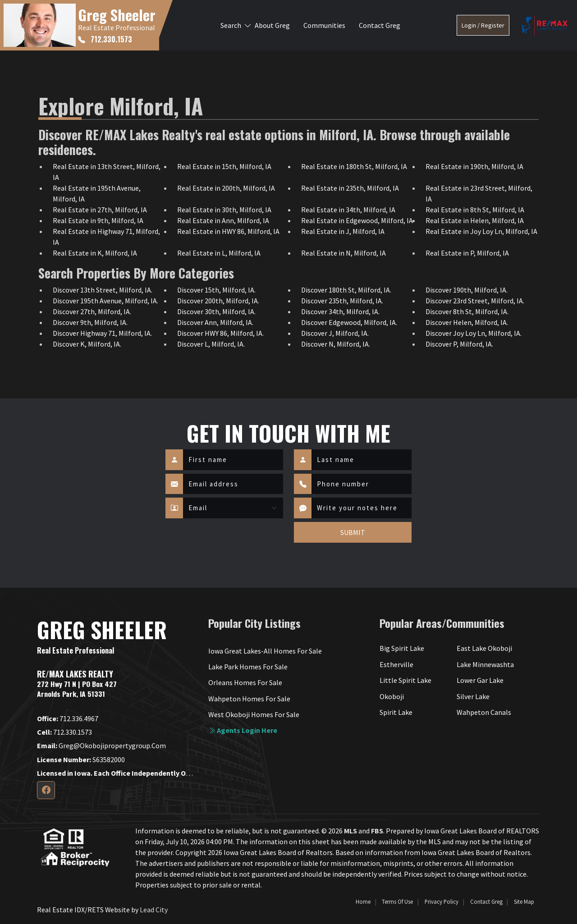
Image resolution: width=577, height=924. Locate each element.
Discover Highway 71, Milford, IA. (102, 333)
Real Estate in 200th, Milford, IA (226, 188)
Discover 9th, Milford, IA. (90, 322)
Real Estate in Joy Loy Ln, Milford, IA (481, 231)
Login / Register (483, 25)
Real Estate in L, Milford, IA (219, 253)
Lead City (154, 910)
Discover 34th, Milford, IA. (340, 311)
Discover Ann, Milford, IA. (215, 322)
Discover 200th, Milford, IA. (218, 301)
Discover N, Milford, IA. (336, 344)
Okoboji (392, 696)
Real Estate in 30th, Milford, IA (224, 210)
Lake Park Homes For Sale (248, 667)
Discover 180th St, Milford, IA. (346, 290)
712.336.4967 (68, 718)
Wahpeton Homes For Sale (249, 699)
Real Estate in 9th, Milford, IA (98, 220)
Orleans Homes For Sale (245, 682)
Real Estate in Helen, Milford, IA (475, 220)
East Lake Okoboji (484, 648)
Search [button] (231, 25)
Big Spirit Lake (402, 648)
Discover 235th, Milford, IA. (342, 301)
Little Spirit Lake (405, 680)
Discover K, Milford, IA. (87, 344)
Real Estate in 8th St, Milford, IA (475, 210)
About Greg (272, 25)
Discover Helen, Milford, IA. (467, 322)
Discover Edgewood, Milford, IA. (349, 322)
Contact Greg (380, 25)
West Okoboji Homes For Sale (254, 714)
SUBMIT (353, 532)
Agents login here (243, 730)
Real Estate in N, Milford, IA (343, 253)
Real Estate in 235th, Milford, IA (350, 188)
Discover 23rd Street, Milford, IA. (475, 301)
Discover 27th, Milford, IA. (92, 311)
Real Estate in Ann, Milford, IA (223, 220)
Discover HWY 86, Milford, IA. (220, 333)
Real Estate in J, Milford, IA (343, 231)
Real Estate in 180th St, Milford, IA (354, 166)
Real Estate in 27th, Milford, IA (100, 210)
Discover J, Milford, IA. (335, 333)
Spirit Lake (396, 712)
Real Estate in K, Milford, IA (95, 253)
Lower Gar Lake (480, 680)
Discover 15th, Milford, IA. (216, 290)
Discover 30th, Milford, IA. (216, 311)
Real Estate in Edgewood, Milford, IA (357, 220)
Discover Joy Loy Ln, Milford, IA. (474, 333)
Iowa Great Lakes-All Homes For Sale (265, 651)
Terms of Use (397, 901)
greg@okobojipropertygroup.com (101, 746)
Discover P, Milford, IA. (459, 344)
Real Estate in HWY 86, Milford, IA (228, 231)
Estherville (396, 664)
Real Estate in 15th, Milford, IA (224, 166)
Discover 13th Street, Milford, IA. (103, 290)
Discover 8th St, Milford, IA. (467, 311)
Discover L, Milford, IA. (211, 344)
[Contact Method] (233, 508)
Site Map (524, 901)
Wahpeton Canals (484, 712)
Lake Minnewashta (485, 664)
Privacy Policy (442, 901)
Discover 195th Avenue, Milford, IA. (105, 301)
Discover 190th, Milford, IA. (467, 290)
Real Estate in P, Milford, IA (467, 253)
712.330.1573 (105, 39)
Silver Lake (473, 696)
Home (363, 901)
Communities (324, 25)
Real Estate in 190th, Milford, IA (474, 166)
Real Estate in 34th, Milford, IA (348, 210)
